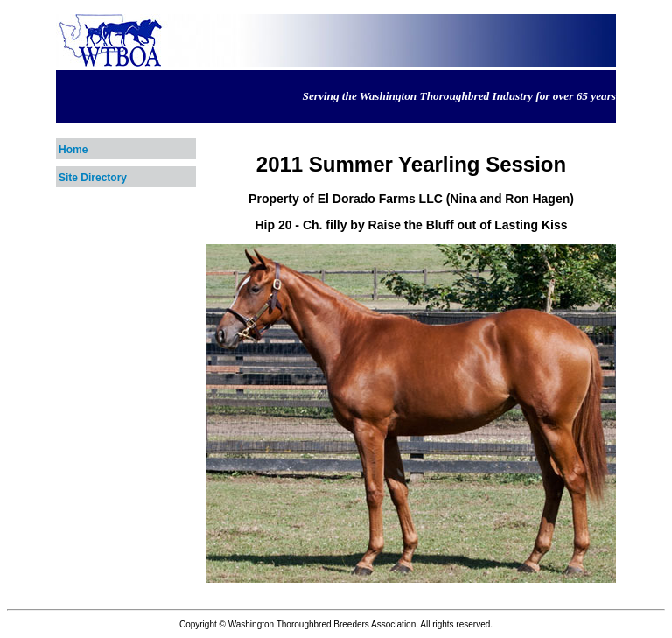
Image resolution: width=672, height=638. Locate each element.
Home (73, 150)
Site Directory (93, 178)
